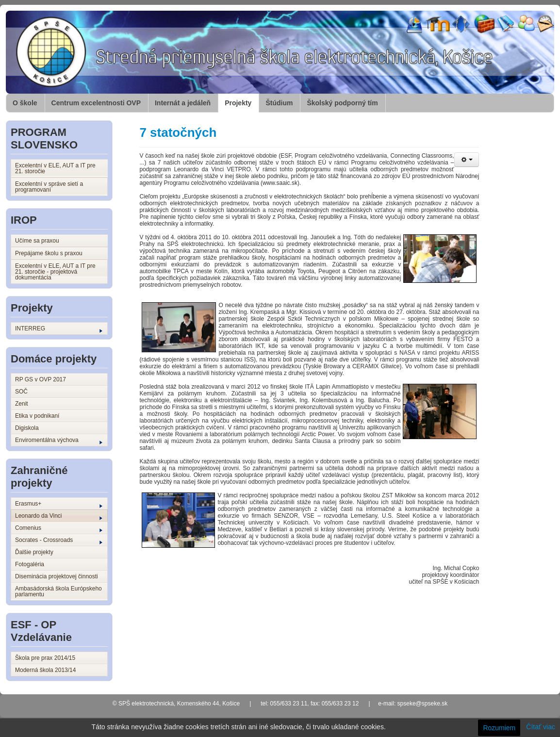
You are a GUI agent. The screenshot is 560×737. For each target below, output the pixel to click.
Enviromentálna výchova (59, 441)
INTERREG (59, 329)
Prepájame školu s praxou (49, 253)
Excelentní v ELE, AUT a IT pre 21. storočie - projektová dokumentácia (55, 272)
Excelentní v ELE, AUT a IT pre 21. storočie (55, 168)
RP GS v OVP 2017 (41, 379)
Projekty (238, 103)
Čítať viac (541, 727)
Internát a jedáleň (183, 103)
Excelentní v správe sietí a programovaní (49, 187)
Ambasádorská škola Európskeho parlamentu (58, 591)
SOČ (21, 392)
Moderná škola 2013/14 (45, 670)
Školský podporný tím (342, 103)
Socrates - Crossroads (59, 540)
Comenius (59, 528)
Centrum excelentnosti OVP (96, 103)
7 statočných (178, 132)
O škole (25, 103)
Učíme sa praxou (37, 241)
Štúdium (279, 103)
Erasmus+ (59, 504)
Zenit (22, 404)
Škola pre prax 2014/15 (45, 658)
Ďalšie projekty (34, 552)
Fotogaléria (30, 564)
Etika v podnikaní (37, 416)
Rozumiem (499, 728)
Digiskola (27, 428)
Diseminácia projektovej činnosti (57, 576)
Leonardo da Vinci (59, 516)
